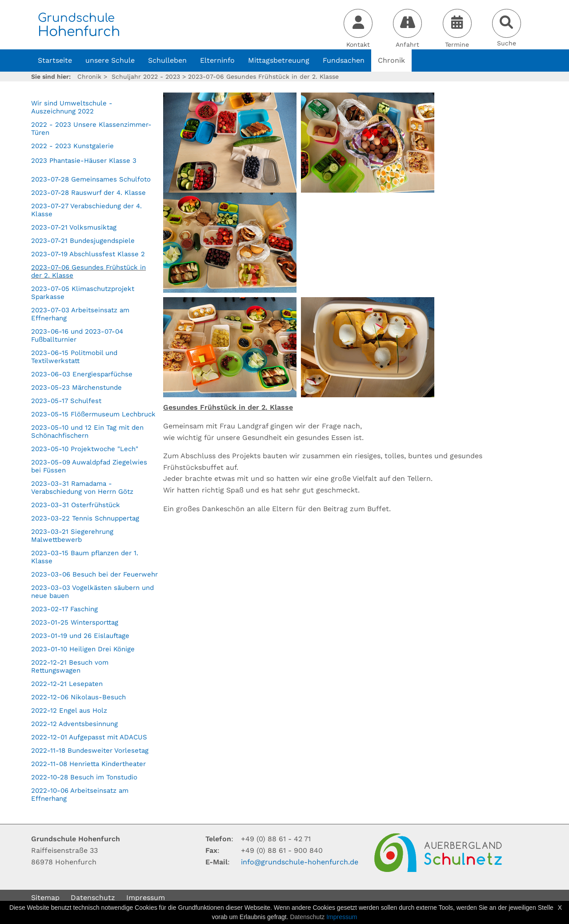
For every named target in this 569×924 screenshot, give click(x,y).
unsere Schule (110, 60)
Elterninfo (217, 60)
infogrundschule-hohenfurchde (300, 862)
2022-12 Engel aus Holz (69, 710)
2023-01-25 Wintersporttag (75, 622)
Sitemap (45, 898)
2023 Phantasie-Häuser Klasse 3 (84, 161)
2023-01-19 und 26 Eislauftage (80, 636)
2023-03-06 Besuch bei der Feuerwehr (94, 574)
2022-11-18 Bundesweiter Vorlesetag (90, 750)
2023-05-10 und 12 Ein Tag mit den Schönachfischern (87, 432)
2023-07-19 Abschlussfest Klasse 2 (88, 254)
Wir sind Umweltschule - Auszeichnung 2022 (72, 107)
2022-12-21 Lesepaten (67, 684)
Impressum (146, 898)
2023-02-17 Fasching (64, 609)
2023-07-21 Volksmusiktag (74, 227)
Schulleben (167, 60)
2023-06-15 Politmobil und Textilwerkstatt (74, 357)
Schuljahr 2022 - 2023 (146, 77)
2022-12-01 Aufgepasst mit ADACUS (89, 737)
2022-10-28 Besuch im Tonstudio (84, 777)
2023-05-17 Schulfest (66, 401)
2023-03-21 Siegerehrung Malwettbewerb (72, 536)
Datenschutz (93, 898)
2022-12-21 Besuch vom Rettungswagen (70, 666)
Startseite (55, 60)
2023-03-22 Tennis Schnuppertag (85, 518)
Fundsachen (344, 60)
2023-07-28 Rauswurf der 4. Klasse (88, 193)
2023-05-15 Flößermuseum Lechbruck (93, 414)
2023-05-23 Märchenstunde (76, 387)
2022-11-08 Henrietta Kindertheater (88, 764)
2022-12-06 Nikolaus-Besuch (78, 697)
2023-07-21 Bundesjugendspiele (83, 241)
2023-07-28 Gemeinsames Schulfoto (91, 179)
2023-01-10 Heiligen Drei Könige (83, 649)
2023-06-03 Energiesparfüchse (82, 374)
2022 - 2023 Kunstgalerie (72, 146)
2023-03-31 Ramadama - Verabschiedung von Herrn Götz (82, 488)
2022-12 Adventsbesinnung (74, 724)
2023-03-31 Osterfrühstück (76, 505)
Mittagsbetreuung (279, 60)
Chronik (391, 60)
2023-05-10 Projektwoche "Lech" (85, 449)
